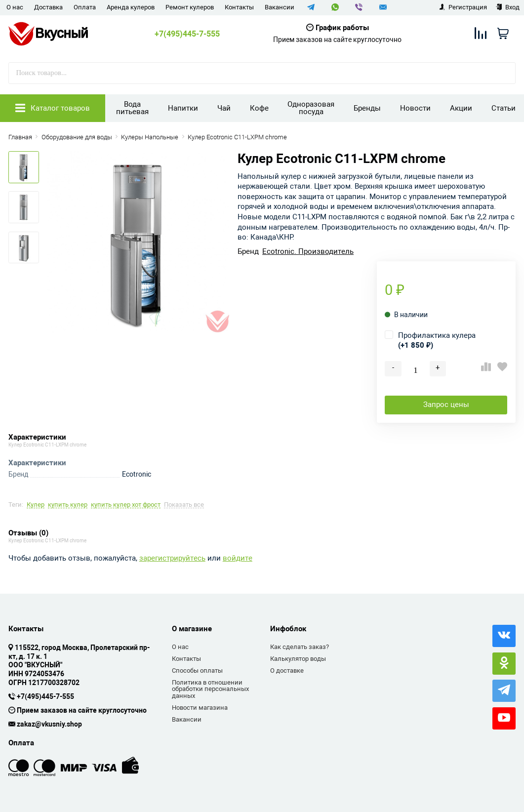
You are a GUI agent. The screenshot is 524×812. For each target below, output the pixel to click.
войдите (238, 558)
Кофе (259, 108)
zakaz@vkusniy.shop (49, 725)
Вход (507, 7)
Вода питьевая (132, 108)
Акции (461, 108)
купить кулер (68, 505)
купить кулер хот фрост (126, 505)
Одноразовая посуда (311, 108)
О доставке (287, 670)
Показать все (184, 505)
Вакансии (280, 7)
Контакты (239, 7)
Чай (224, 108)
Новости (415, 108)
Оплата (85, 7)
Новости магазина (200, 708)
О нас (15, 7)
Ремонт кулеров (190, 7)
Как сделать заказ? (300, 647)
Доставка (48, 7)
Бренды (367, 108)
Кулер (36, 505)
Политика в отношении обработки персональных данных (210, 689)
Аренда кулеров (131, 7)
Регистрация (463, 7)
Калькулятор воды (298, 659)
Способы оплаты (197, 670)
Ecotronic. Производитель (308, 252)
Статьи (504, 108)
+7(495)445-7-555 (187, 34)
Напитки (183, 108)
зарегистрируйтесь (172, 558)
